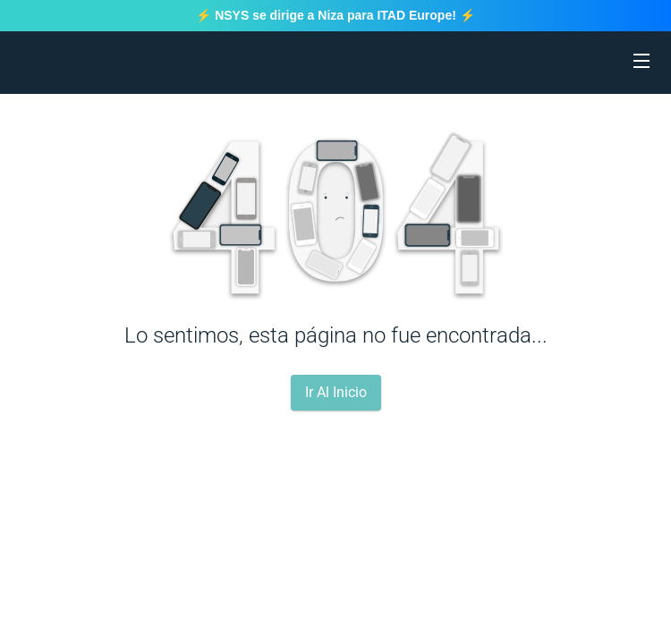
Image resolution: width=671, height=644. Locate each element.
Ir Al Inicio (336, 392)
